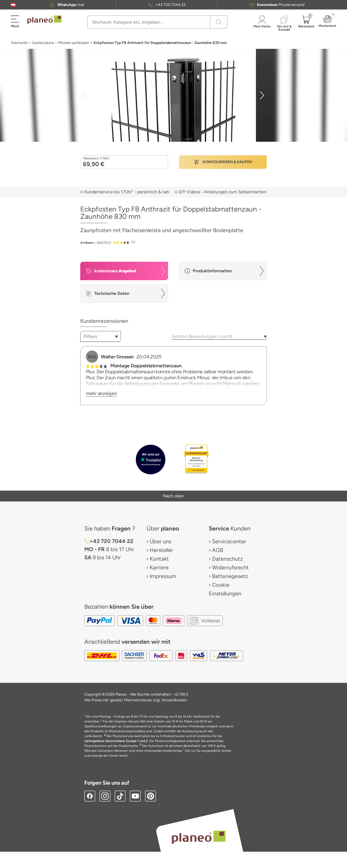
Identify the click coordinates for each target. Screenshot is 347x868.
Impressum (163, 576)
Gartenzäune (43, 43)
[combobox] (101, 336)
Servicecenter (229, 541)
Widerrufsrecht (230, 567)
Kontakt (159, 559)
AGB (218, 550)
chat (71, 5)
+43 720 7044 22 (171, 5)
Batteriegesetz (230, 576)
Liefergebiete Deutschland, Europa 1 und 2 (116, 741)
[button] (13, 5)
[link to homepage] (44, 20)
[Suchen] (219, 22)
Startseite (19, 43)
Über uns (160, 541)
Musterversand (281, 5)
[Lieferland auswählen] (13, 5)
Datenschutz (227, 559)
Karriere (159, 567)
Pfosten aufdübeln (74, 43)
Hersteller (161, 550)
